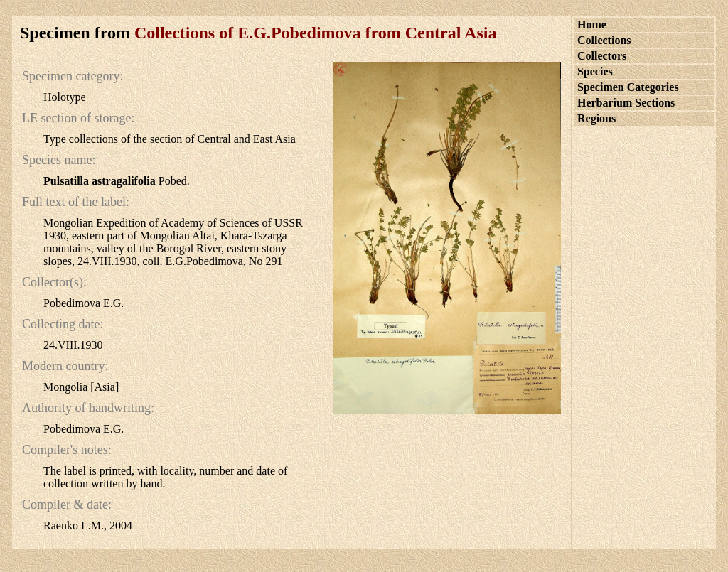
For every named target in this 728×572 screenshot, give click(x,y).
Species (595, 71)
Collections (604, 40)
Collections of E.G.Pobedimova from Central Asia (316, 33)
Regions (596, 118)
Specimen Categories (628, 87)
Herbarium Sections (626, 103)
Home (592, 25)
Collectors (602, 56)
